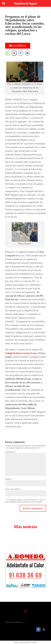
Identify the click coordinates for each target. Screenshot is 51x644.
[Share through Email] (27, 53)
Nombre (9, 479)
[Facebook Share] (21, 53)
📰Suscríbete (18, 46)
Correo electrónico (13, 489)
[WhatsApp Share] (8, 53)
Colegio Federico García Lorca (21, 353)
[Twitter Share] (14, 53)
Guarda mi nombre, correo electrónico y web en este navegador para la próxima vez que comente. (25, 501)
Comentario (10, 452)
